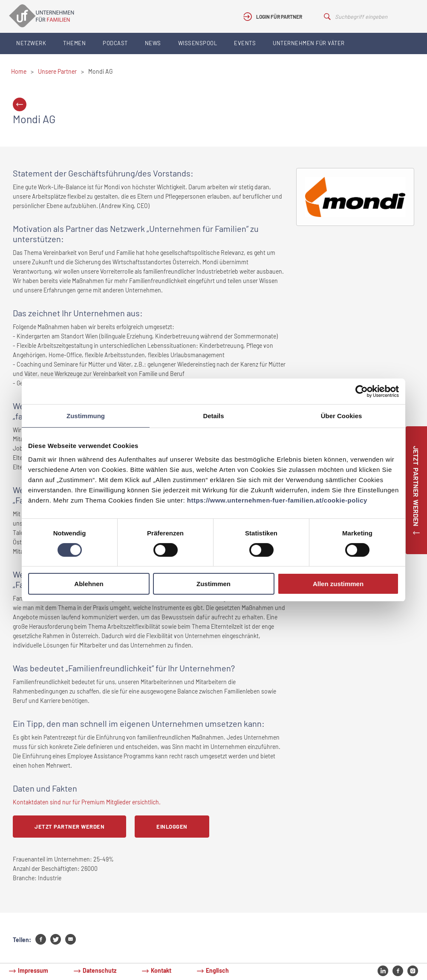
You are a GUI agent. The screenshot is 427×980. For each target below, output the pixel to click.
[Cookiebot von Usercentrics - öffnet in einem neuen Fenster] (362, 391)
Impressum (33, 970)
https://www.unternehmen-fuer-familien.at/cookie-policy (277, 500)
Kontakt (161, 970)
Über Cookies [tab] (342, 416)
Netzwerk (31, 43)
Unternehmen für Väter (309, 43)
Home (19, 71)
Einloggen (172, 827)
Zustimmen (213, 584)
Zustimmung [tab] (86, 416)
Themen (74, 43)
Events (245, 43)
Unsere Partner (57, 71)
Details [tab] (213, 416)
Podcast (115, 43)
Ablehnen (89, 584)
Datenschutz (100, 970)
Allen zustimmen (338, 584)
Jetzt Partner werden (69, 827)
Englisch (217, 970)
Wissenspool (198, 43)
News (153, 43)
